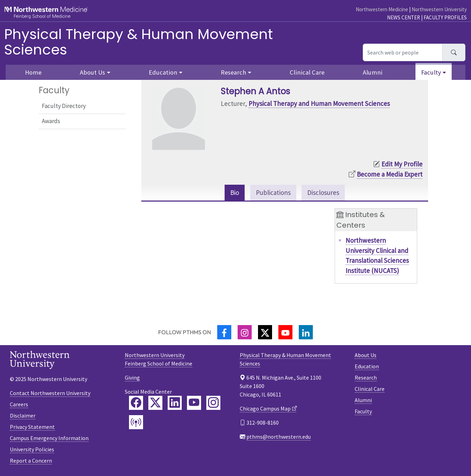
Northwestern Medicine (382, 9)
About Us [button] (92, 72)
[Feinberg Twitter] (155, 403)
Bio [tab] (235, 192)
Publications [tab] (273, 192)
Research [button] (233, 72)
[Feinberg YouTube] (194, 403)
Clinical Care (307, 72)
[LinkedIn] (306, 332)
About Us (366, 355)
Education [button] (163, 72)
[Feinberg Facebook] (136, 403)
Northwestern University (439, 9)
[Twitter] (265, 332)
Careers (19, 404)
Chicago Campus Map (265, 408)
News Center (404, 17)
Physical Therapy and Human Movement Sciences (319, 103)
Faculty (363, 411)
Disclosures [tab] (323, 192)
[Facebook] (224, 332)
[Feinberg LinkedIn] (175, 403)
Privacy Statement (32, 427)
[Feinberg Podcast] (136, 422)
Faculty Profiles (445, 17)
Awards (51, 121)
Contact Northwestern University (50, 393)
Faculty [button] (431, 72)
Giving (132, 377)
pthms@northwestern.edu (279, 437)
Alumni (373, 72)
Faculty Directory (64, 106)
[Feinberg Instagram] (213, 403)
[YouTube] (285, 332)
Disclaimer (23, 415)
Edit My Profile (402, 164)
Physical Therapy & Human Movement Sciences (138, 42)
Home (33, 72)
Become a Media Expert (390, 174)
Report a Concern (31, 461)
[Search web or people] (403, 52)
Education (367, 366)
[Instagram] (245, 332)
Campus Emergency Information (49, 438)
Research (366, 377)
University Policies (32, 449)
